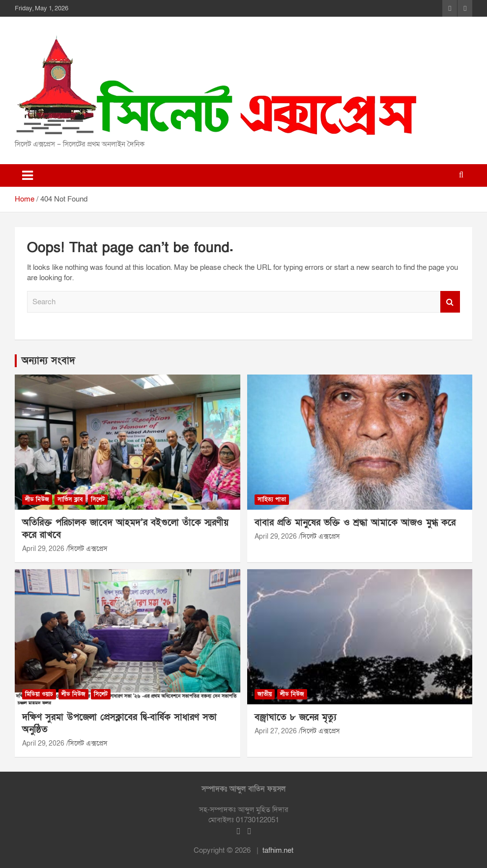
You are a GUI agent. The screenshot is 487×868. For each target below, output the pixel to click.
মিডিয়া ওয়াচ (39, 694)
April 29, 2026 (43, 549)
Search (450, 302)
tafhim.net (278, 850)
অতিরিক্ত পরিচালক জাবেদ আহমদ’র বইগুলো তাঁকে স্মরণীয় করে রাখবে (125, 529)
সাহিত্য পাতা (272, 499)
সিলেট (98, 499)
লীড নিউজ (37, 499)
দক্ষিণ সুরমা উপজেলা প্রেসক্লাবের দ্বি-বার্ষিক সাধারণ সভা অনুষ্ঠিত (119, 723)
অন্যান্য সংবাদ (48, 361)
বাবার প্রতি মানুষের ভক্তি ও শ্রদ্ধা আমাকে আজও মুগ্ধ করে (355, 523)
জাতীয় (265, 694)
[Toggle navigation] (28, 175)
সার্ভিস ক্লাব (70, 499)
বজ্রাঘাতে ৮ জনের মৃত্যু (296, 717)
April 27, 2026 (276, 731)
